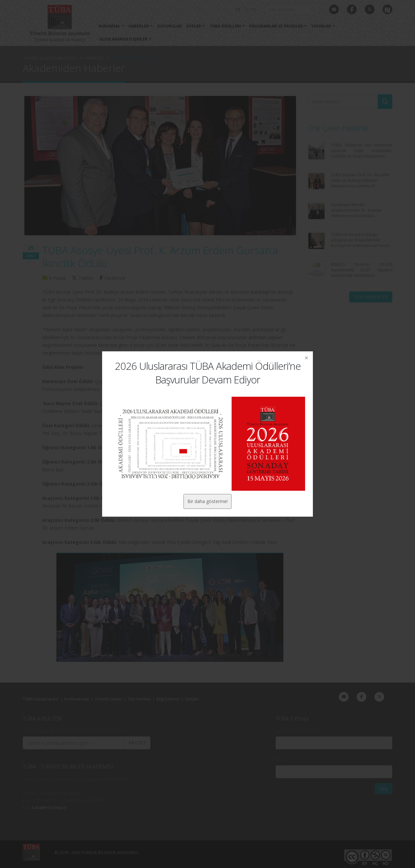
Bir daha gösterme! (207, 501)
